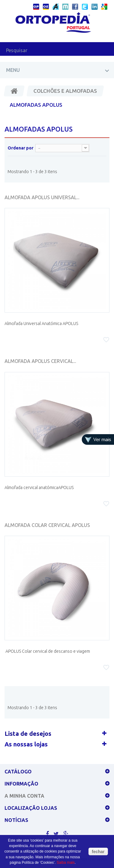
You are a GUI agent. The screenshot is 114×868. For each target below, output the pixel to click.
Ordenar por (21, 148)
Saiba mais (66, 863)
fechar (98, 852)
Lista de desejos (28, 734)
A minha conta (24, 796)
